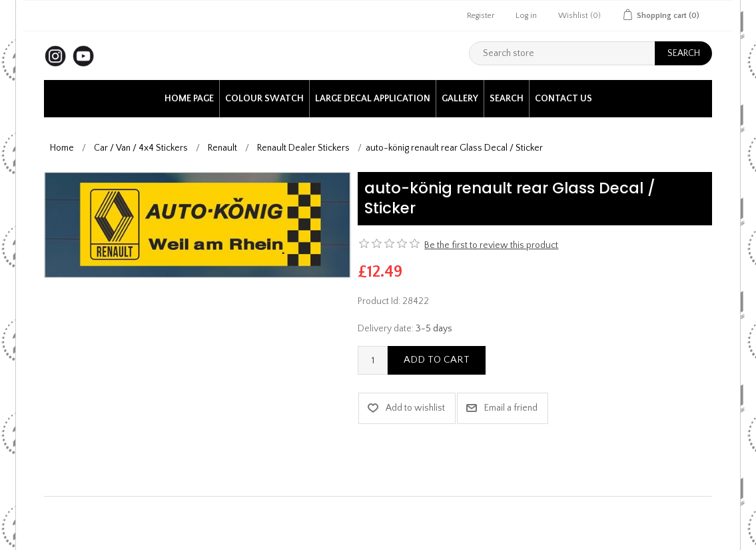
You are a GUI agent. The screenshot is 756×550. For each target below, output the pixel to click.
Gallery (460, 99)
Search (507, 99)
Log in (526, 16)
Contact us (564, 99)
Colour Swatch (264, 99)
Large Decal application (373, 99)
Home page (189, 99)
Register (481, 16)
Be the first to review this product (491, 245)
